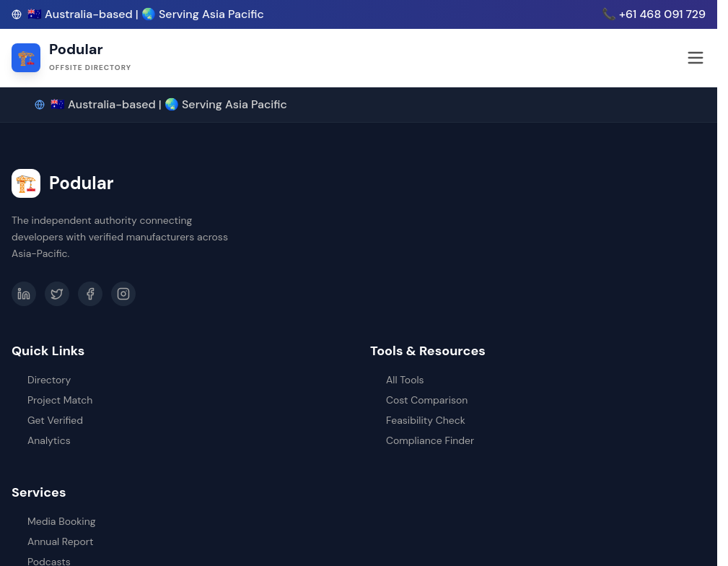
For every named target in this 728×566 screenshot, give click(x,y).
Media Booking (54, 521)
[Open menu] (696, 58)
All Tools (397, 380)
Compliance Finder (422, 440)
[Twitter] (57, 294)
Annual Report (52, 541)
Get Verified (47, 420)
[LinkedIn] (24, 294)
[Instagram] (123, 294)
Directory (41, 380)
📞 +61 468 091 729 (654, 14)
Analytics (41, 440)
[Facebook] (90, 294)
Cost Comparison (419, 400)
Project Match (52, 400)
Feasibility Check (418, 420)
